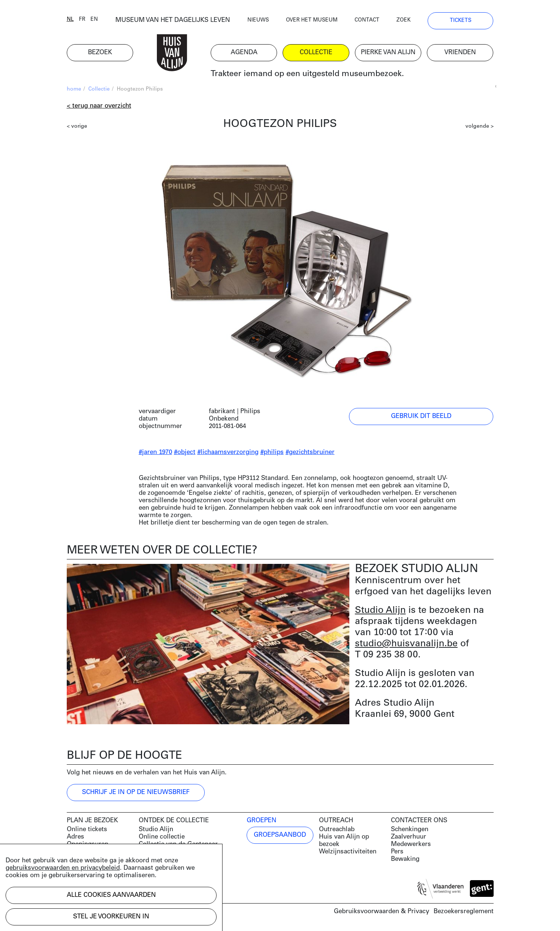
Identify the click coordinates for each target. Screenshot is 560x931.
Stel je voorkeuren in (111, 917)
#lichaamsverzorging (228, 452)
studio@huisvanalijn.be (406, 644)
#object (185, 452)
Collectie (99, 89)
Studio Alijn (380, 610)
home (74, 89)
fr (82, 19)
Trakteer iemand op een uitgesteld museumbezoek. (307, 74)
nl (70, 19)
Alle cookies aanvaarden (111, 895)
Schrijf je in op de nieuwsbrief (136, 792)
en (94, 19)
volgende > (480, 126)
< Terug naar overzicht (99, 106)
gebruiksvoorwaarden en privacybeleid (63, 868)
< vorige (77, 126)
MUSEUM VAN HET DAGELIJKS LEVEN (173, 20)
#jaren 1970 (155, 452)
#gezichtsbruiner (310, 452)
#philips (272, 452)
